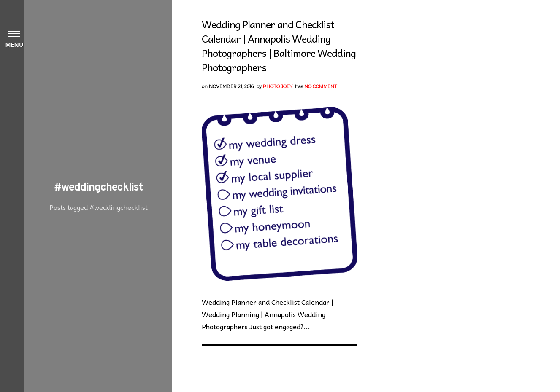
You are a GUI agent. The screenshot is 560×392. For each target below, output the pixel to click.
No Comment (321, 86)
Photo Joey (278, 86)
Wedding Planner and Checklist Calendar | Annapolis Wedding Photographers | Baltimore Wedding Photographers (279, 46)
